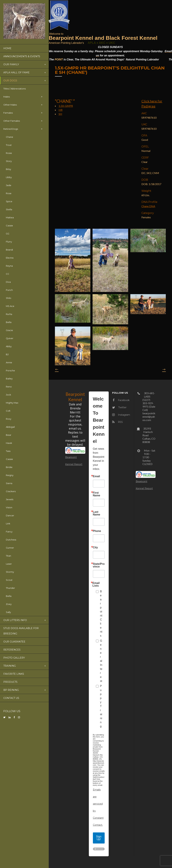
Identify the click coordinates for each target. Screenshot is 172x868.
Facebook (121, 400)
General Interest (101, 661)
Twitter (119, 407)
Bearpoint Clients (101, 614)
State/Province (99, 565)
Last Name (97, 513)
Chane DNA (148, 206)
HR (61, 110)
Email (96, 476)
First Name (97, 494)
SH (60, 114)
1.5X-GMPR (66, 106)
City (95, 548)
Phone (97, 531)
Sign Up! (99, 838)
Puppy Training (101, 706)
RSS (117, 422)
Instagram (121, 415)
